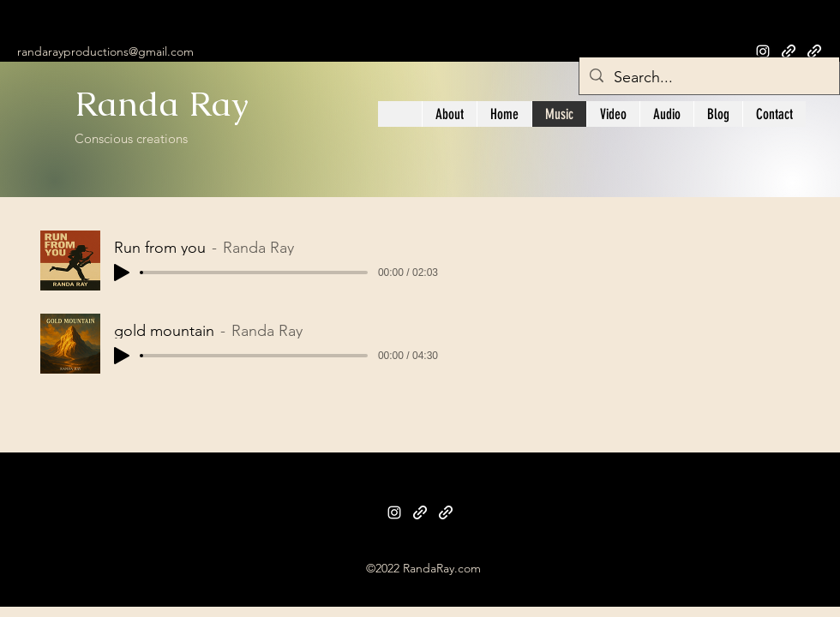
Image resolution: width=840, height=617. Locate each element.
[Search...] (708, 78)
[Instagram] (394, 512)
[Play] (122, 273)
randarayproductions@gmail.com (105, 51)
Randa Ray (166, 104)
